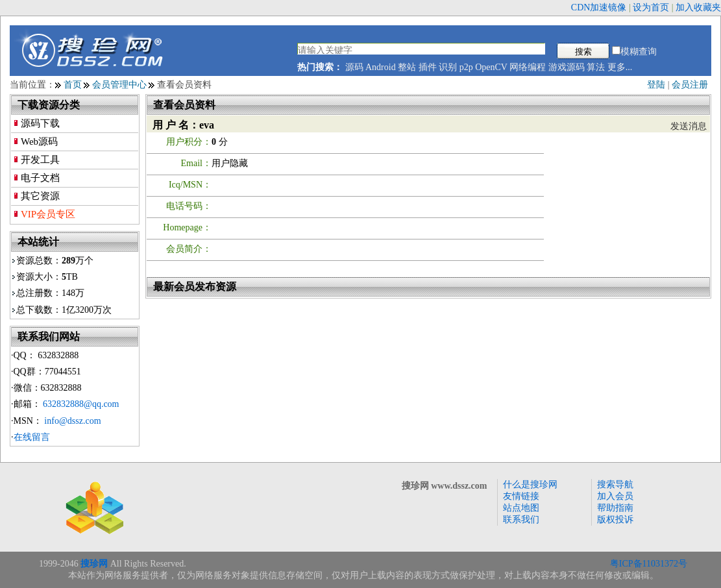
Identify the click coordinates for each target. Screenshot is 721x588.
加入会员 (615, 496)
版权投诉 (615, 520)
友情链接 (521, 496)
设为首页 (651, 7)
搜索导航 (615, 484)
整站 (407, 67)
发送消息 (689, 126)
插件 (428, 67)
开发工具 (40, 160)
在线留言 (32, 437)
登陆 (656, 85)
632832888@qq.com (81, 404)
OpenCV (491, 67)
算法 (596, 67)
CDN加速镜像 (599, 7)
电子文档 (40, 178)
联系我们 (521, 520)
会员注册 (690, 85)
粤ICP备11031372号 (649, 564)
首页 (73, 85)
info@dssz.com (72, 421)
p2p (466, 67)
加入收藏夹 (698, 7)
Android (381, 67)
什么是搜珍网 (530, 484)
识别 (448, 67)
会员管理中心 (119, 85)
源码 (354, 67)
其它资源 (40, 196)
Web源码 (39, 141)
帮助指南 (615, 508)
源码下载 (40, 123)
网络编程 (528, 67)
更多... (620, 67)
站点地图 (521, 508)
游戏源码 (567, 67)
